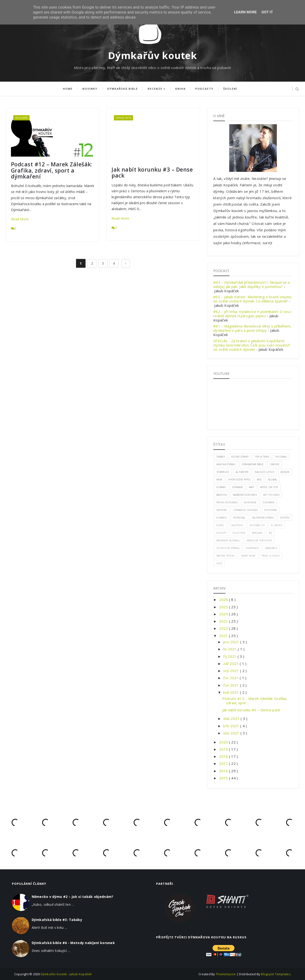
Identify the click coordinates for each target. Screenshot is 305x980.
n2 (271, 533)
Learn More (245, 12)
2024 (224, 614)
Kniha (180, 89)
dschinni (271, 510)
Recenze (155, 89)
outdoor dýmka (228, 548)
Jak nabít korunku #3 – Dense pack (152, 173)
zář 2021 (231, 663)
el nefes (277, 525)
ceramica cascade (246, 510)
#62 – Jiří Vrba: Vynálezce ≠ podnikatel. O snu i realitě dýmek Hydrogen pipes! (252, 314)
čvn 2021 (232, 685)
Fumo (220, 525)
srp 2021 (232, 671)
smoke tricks (226, 556)
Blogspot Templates (276, 974)
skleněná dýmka (263, 518)
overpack (252, 548)
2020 (224, 742)
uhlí (219, 563)
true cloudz (271, 556)
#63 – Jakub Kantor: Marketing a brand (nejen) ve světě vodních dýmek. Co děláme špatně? (252, 299)
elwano (222, 518)
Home (68, 89)
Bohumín (21, 118)
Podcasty (204, 89)
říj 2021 (230, 656)
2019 (224, 749)
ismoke (275, 464)
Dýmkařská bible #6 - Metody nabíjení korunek (73, 943)
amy (252, 487)
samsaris (271, 548)
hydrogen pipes (239, 480)
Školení (230, 89)
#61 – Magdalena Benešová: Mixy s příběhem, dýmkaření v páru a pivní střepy (252, 328)
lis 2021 (231, 649)
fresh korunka (227, 502)
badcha (221, 495)
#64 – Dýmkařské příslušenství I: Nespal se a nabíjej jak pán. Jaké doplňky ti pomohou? (252, 284)
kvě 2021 (232, 692)
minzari (257, 533)
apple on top (269, 487)
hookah (281, 457)
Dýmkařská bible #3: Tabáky (57, 920)
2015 (224, 778)
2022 (224, 628)
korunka (250, 502)
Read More (20, 219)
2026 (224, 599)
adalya (285, 472)
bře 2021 (232, 726)
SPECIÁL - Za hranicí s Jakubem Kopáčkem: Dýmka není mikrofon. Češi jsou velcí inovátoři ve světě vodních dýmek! (252, 345)
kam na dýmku (226, 464)
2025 (224, 607)
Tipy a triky (262, 457)
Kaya (219, 480)
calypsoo (237, 525)
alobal (273, 480)
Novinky (90, 89)
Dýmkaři (237, 487)
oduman (268, 502)
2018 (224, 756)
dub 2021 (232, 718)
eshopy (221, 533)
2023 (224, 621)
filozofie (239, 533)
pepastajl (239, 518)
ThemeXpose (226, 974)
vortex (285, 518)
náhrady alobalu (228, 540)
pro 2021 (232, 642)
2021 (224, 636)
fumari (221, 487)
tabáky (221, 457)
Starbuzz (223, 472)
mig (259, 480)
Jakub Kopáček (81, 974)
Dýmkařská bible (123, 89)
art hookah (271, 495)
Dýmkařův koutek (152, 55)
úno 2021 (232, 733)
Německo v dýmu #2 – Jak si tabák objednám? (73, 897)
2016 (224, 771)
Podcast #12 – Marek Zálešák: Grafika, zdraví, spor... (255, 701)
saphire (222, 510)
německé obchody (259, 540)
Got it (267, 12)
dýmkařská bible (253, 464)
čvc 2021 (231, 678)
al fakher (242, 472)
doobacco (257, 525)
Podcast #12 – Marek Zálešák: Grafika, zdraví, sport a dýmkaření (52, 170)
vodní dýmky (240, 457)
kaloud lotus (264, 472)
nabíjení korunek (245, 495)
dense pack (123, 118)
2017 (224, 763)
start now (248, 556)
